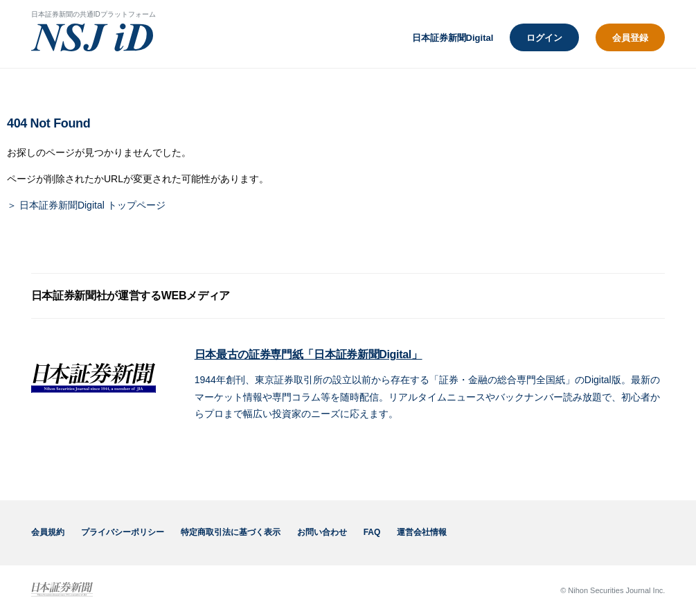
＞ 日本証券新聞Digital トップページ (86, 205)
